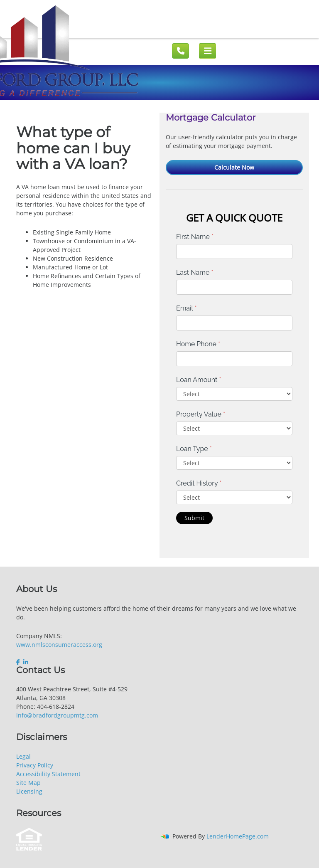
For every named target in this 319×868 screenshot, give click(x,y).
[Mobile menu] (207, 51)
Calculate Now (234, 167)
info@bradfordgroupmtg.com (57, 715)
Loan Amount (199, 380)
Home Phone (198, 344)
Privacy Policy (35, 765)
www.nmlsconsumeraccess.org (59, 645)
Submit (194, 518)
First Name (195, 237)
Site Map (28, 783)
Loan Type (194, 449)
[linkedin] (26, 662)
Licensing (29, 791)
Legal (23, 756)
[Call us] (180, 51)
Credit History (199, 483)
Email (186, 308)
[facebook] (19, 662)
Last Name (195, 272)
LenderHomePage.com (238, 836)
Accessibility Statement (48, 774)
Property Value (201, 414)
